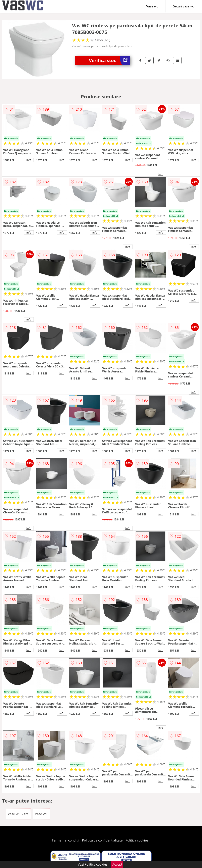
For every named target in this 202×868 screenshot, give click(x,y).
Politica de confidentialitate (102, 840)
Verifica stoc (109, 60)
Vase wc (152, 6)
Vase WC (41, 814)
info (29, 160)
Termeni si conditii (66, 840)
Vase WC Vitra (18, 814)
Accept (117, 864)
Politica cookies (137, 840)
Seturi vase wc (184, 6)
